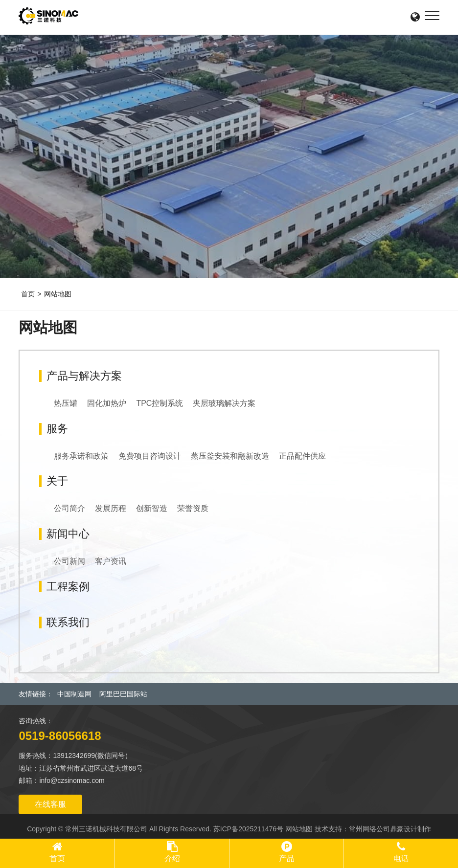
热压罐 (66, 403)
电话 (401, 858)
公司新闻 (69, 561)
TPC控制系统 (160, 403)
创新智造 (152, 508)
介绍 (172, 858)
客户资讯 (111, 561)
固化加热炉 (107, 403)
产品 (287, 858)
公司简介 (69, 508)
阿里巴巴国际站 (123, 694)
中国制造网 (74, 694)
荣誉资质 (193, 508)
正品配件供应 (302, 456)
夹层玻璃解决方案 (224, 403)
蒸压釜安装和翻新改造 (230, 456)
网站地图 (58, 294)
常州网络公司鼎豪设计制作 (390, 829)
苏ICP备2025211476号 (248, 829)
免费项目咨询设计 (150, 456)
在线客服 (50, 804)
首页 (28, 294)
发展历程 (111, 508)
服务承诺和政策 (81, 456)
